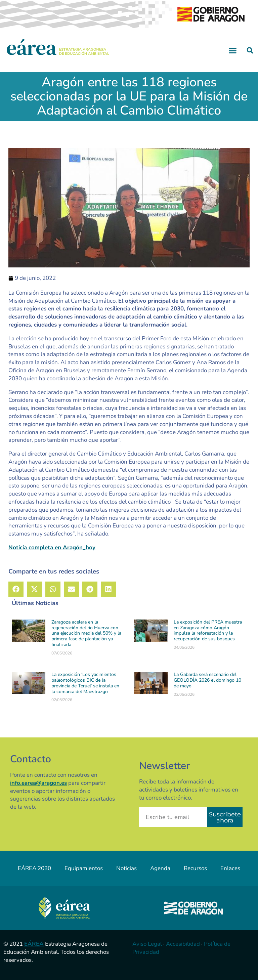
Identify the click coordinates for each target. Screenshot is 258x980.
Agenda (160, 868)
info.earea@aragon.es (38, 783)
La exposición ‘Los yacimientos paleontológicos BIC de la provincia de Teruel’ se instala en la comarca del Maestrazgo (85, 683)
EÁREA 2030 (34, 868)
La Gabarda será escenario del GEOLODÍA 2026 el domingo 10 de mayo (207, 680)
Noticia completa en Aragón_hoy (52, 547)
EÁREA (34, 944)
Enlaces (230, 868)
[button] (233, 50)
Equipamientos (84, 868)
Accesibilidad (183, 944)
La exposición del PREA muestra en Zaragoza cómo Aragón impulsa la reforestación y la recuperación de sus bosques (208, 630)
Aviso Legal (147, 944)
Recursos (195, 868)
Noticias (126, 868)
